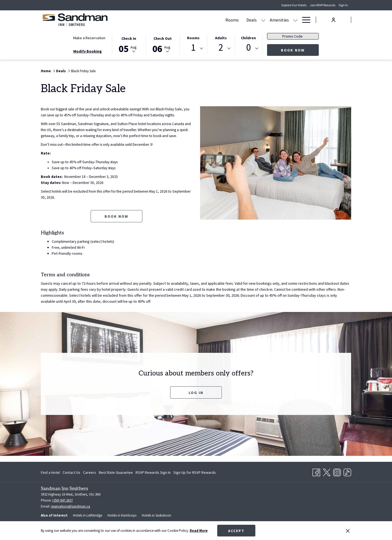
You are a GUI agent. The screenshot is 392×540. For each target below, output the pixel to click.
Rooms (193, 38)
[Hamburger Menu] (304, 20)
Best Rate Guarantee (116, 472)
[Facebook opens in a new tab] (316, 471)
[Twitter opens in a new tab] (327, 471)
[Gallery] (241, 20)
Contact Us (71, 472)
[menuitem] (51, 472)
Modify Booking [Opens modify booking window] (88, 51)
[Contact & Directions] (275, 20)
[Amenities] (212, 20)
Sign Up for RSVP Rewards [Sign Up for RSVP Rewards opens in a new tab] (195, 473)
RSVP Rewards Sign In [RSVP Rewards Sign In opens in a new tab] (153, 473)
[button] (129, 44)
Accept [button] (236, 531)
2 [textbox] (221, 48)
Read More (199, 531)
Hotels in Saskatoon (157, 515)
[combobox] (193, 48)
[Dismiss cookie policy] (348, 531)
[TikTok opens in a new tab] (347, 471)
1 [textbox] (193, 48)
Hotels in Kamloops (122, 515)
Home (46, 71)
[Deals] (184, 20)
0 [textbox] (248, 48)
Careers (90, 472)
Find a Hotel (50, 472)
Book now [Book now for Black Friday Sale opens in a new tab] (116, 222)
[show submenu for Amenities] (228, 20)
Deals (61, 71)
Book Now (300, 50)
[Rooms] (165, 20)
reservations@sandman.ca (71, 506)
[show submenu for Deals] (196, 20)
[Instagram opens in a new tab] (337, 471)
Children (248, 38)
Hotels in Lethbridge (88, 515)
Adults (221, 38)
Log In (196, 399)
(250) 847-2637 (62, 500)
